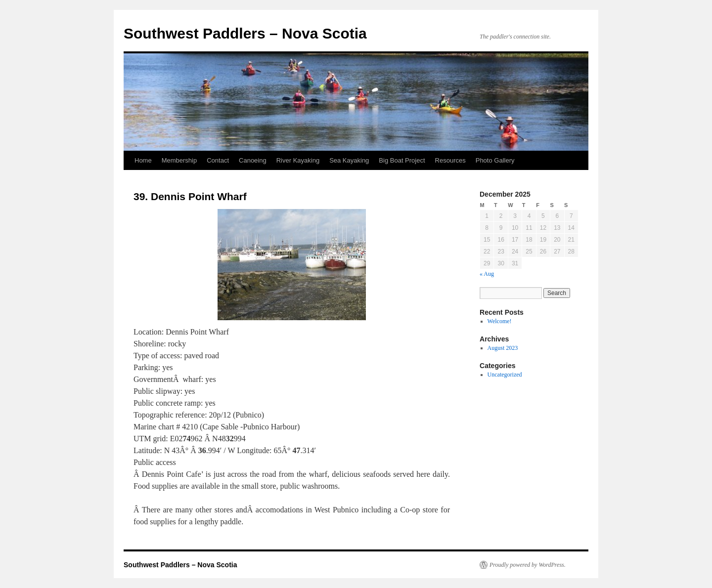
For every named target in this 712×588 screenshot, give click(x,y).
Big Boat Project (402, 160)
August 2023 (503, 348)
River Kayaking (298, 160)
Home (143, 160)
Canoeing (253, 160)
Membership (179, 160)
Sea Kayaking (349, 160)
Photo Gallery (495, 160)
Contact (218, 160)
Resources (450, 160)
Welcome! (500, 321)
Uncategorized (505, 375)
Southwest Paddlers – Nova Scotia (245, 33)
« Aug (487, 274)
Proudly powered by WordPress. (528, 565)
